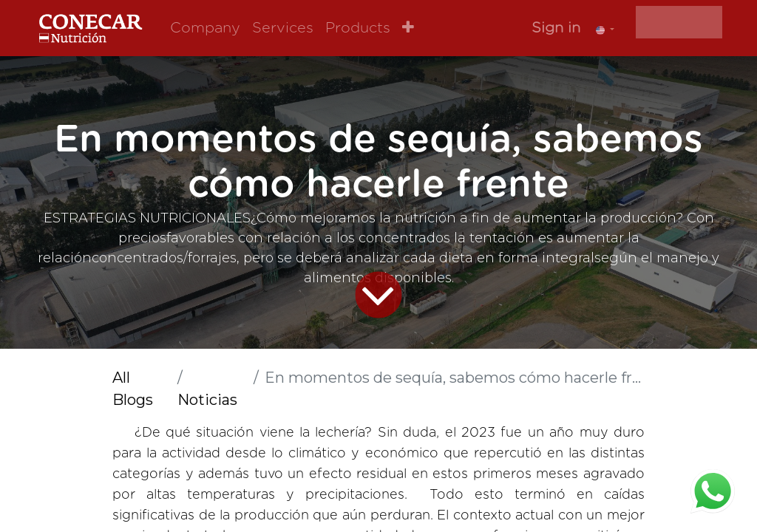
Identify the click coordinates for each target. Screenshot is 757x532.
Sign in (556, 28)
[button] (408, 28)
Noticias (207, 400)
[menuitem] (205, 28)
